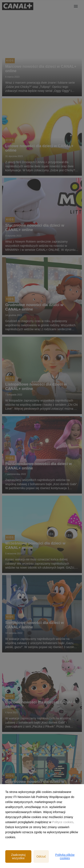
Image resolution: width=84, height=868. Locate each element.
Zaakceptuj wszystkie (18, 856)
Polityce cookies (63, 822)
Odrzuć (41, 856)
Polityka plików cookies (65, 856)
